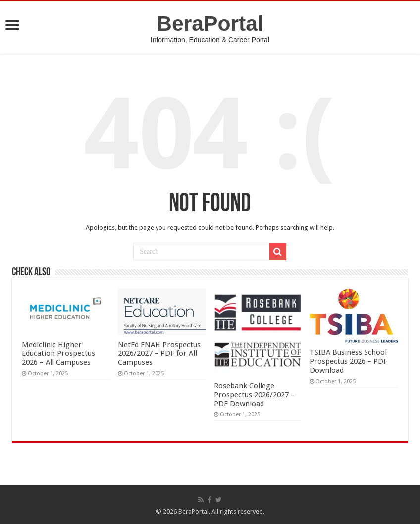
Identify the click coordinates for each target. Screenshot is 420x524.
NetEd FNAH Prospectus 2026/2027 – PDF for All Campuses (159, 353)
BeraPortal (210, 23)
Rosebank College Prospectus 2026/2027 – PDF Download (254, 395)
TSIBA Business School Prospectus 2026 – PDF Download (348, 361)
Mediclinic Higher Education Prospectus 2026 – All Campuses (58, 353)
